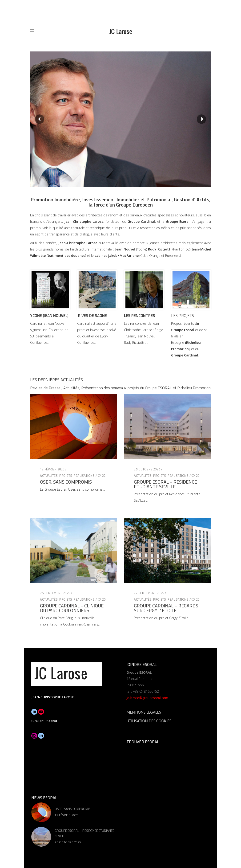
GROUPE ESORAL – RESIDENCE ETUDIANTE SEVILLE (165, 484)
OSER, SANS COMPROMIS (66, 482)
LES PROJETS (183, 316)
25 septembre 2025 (55, 593)
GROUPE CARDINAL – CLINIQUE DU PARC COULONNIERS (72, 608)
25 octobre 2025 (147, 469)
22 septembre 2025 (149, 593)
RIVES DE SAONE (92, 316)
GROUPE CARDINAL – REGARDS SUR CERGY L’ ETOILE (166, 608)
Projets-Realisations (77, 476)
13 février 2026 (52, 469)
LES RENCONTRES (140, 316)
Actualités (49, 476)
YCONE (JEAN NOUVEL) (49, 316)
